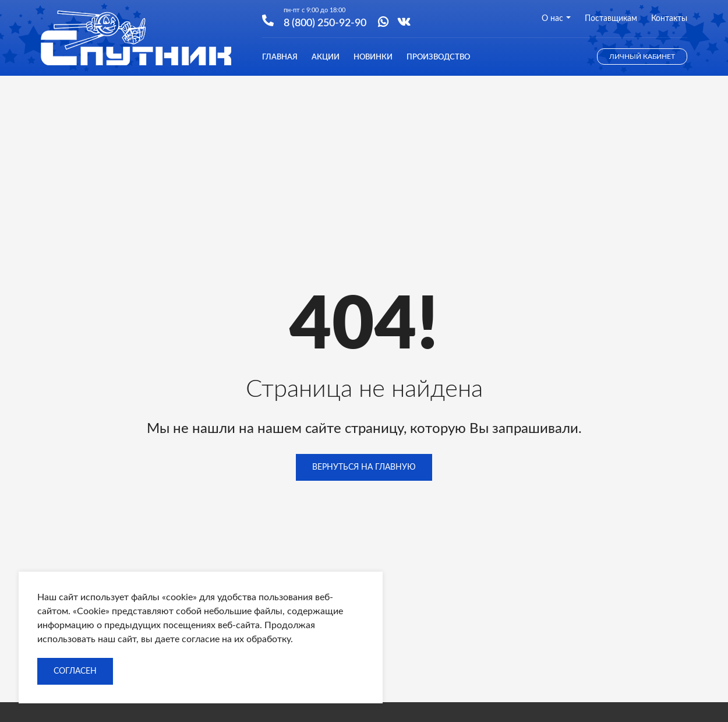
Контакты (669, 19)
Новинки (373, 57)
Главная (280, 57)
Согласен (75, 671)
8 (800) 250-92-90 (325, 22)
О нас (556, 19)
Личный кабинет (642, 57)
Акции (326, 57)
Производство (438, 57)
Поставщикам (611, 19)
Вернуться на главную (364, 467)
